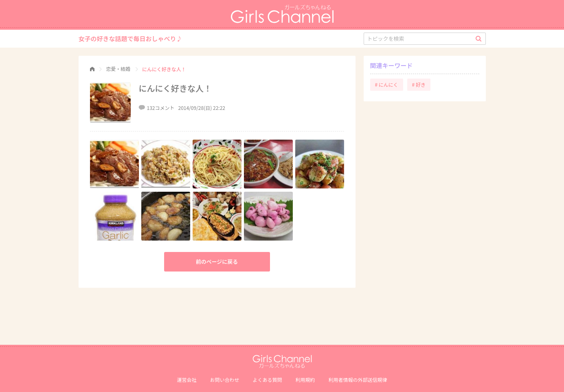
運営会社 (187, 380)
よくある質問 (267, 380)
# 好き (419, 84)
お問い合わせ (224, 380)
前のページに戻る (217, 262)
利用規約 (305, 380)
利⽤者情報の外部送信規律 (358, 380)
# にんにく (387, 84)
